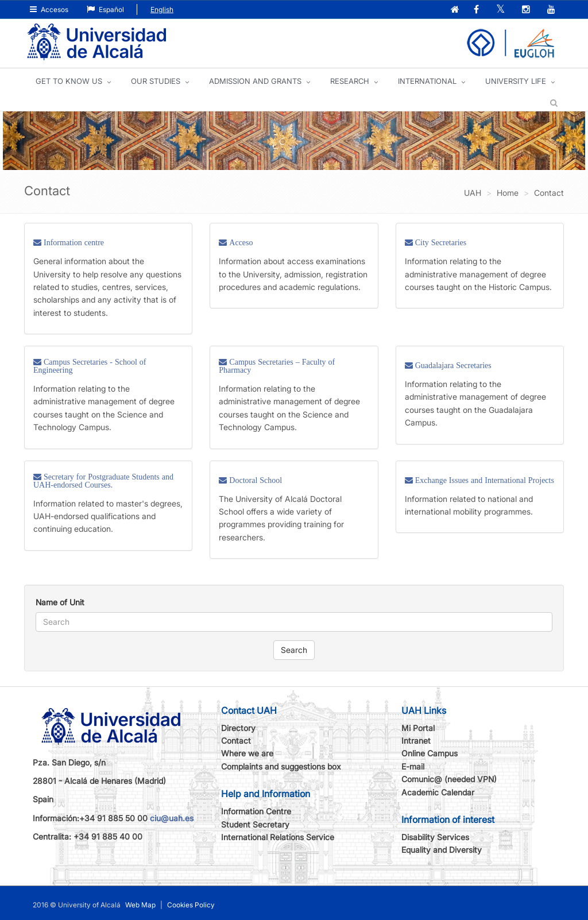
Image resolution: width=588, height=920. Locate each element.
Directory (238, 728)
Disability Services (435, 837)
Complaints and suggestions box (281, 766)
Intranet (416, 741)
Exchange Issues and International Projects (483, 480)
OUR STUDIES (156, 81)
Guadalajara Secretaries (452, 365)
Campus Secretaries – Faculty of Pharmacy (277, 366)
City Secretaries (440, 242)
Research (350, 81)
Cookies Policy (191, 905)
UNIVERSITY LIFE (516, 81)
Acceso (240, 242)
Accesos (49, 9)
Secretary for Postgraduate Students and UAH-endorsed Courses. (103, 481)
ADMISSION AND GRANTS (255, 81)
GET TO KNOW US (69, 81)
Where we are (247, 753)
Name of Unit (60, 602)
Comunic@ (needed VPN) (449, 779)
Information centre (73, 242)
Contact (236, 741)
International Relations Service (278, 837)
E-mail (413, 766)
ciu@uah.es (172, 818)
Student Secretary (255, 824)
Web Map (140, 905)
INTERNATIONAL (427, 81)
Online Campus (430, 753)
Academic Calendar (438, 792)
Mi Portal (418, 728)
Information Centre (256, 811)
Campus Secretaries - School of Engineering (90, 366)
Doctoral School (254, 480)
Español (105, 9)
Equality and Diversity (442, 850)
